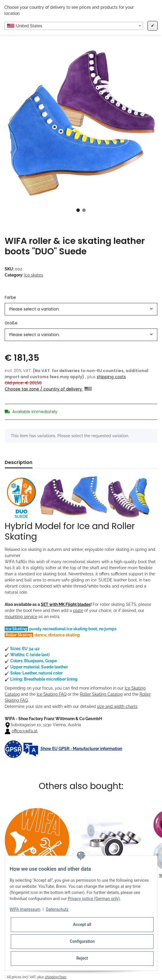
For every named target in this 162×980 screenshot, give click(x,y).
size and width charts (117, 706)
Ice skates (34, 275)
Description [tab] (19, 462)
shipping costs (111, 377)
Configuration (82, 941)
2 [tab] (84, 210)
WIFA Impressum (25, 909)
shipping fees (56, 977)
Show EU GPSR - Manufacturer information (63, 749)
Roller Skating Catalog (101, 694)
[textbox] (74, 26)
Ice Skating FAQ (52, 694)
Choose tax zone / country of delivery (48, 389)
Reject (82, 958)
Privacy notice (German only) (94, 899)
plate (78, 611)
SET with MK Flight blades (66, 604)
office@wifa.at (25, 731)
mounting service (21, 617)
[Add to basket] (9, 43)
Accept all (82, 924)
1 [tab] (78, 210)
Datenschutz (57, 909)
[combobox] (74, 26)
